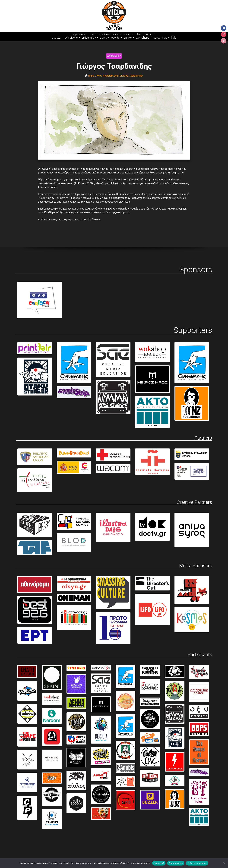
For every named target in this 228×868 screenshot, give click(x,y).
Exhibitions (71, 38)
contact (127, 34)
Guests (56, 38)
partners (105, 34)
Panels (128, 38)
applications (79, 34)
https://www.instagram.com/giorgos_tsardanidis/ (116, 76)
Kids (174, 38)
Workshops (143, 38)
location (93, 34)
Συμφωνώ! (159, 863)
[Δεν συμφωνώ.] (224, 863)
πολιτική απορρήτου (145, 34)
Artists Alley (89, 38)
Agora (104, 38)
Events (115, 38)
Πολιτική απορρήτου (197, 863)
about (116, 34)
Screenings (160, 38)
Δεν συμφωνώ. (176, 863)
